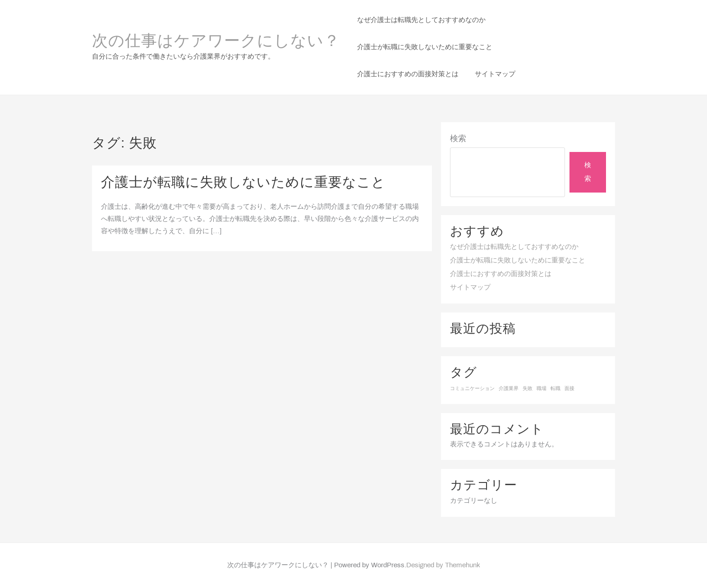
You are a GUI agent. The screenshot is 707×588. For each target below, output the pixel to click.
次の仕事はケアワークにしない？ (216, 42)
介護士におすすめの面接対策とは (501, 274)
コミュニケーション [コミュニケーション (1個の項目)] (472, 389)
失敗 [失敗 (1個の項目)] (528, 389)
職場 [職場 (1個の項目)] (542, 389)
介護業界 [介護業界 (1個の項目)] (509, 389)
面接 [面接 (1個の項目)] (569, 389)
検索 (458, 139)
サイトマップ (470, 288)
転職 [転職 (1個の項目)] (555, 389)
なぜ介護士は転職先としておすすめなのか (514, 247)
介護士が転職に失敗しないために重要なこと (243, 183)
